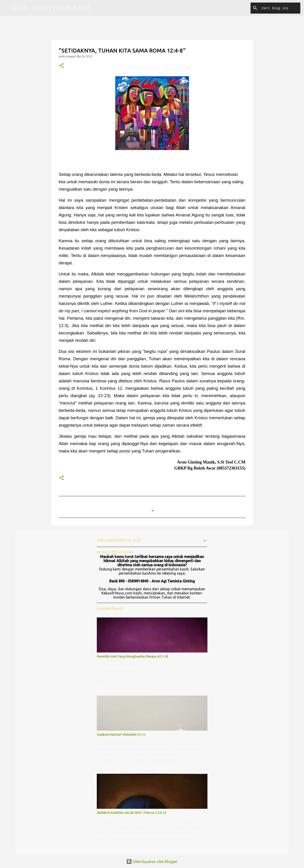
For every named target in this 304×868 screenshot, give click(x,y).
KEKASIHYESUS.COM (52, 8)
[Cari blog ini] (276, 8)
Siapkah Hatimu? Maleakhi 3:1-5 (121, 735)
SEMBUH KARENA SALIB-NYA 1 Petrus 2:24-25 (131, 813)
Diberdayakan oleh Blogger (152, 862)
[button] (62, 66)
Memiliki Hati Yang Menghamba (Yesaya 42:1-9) (132, 656)
